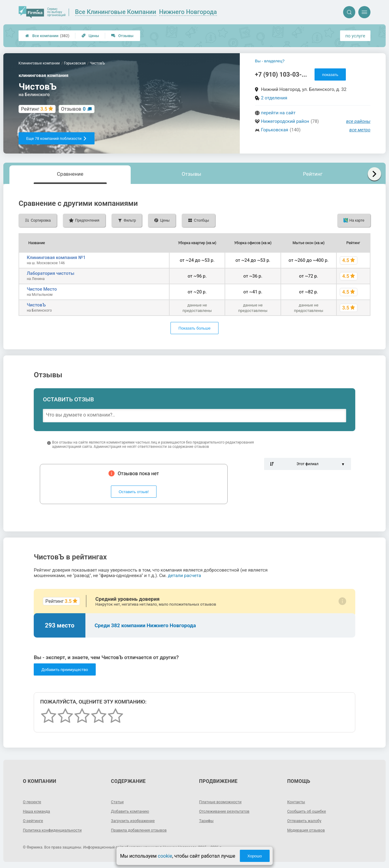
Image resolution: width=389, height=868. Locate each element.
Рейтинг (313, 174)
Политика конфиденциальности (55, 830)
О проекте (33, 802)
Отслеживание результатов (227, 811)
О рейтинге (34, 821)
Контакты (297, 802)
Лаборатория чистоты (50, 273)
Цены (90, 36)
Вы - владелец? (270, 61)
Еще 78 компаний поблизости (57, 138)
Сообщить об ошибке (308, 811)
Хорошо (255, 856)
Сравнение (70, 174)
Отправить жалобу (306, 821)
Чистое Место (42, 289)
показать (330, 75)
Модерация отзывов (308, 830)
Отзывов (73, 109)
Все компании (47, 36)
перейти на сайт (278, 113)
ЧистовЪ (36, 305)
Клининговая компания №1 (56, 258)
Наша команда (38, 811)
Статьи (118, 802)
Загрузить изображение (135, 821)
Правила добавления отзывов (141, 830)
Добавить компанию (132, 811)
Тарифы (207, 821)
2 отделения (274, 98)
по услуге (355, 36)
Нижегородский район (285, 121)
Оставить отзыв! (134, 492)
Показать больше (194, 328)
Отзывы (122, 36)
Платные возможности (222, 802)
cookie (165, 856)
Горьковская (275, 130)
